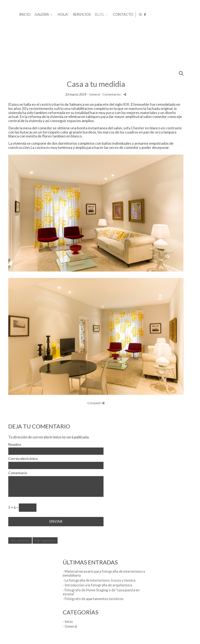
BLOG (164, 15)
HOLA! (128, 15)
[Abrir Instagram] (189, 15)
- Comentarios (111, 94)
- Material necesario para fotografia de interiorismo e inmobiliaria (104, 573)
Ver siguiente (45, 540)
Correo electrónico (23, 459)
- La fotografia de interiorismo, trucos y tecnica (99, 580)
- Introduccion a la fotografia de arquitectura (97, 585)
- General (70, 626)
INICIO (89, 15)
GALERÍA (106, 15)
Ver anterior (20, 540)
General (95, 94)
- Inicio (68, 622)
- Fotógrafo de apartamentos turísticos (93, 599)
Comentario (18, 473)
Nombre (15, 445)
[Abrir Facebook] (194, 15)
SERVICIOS (146, 15)
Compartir (96, 403)
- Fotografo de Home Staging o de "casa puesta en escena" (101, 592)
